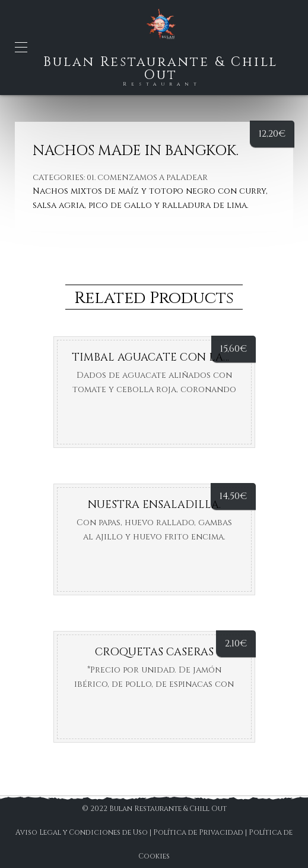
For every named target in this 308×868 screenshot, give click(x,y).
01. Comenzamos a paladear (147, 178)
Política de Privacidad (198, 832)
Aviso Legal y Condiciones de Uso (82, 832)
